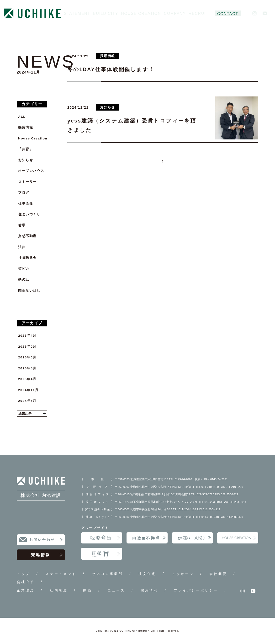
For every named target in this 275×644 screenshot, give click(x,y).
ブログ (24, 193)
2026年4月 (27, 336)
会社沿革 (26, 582)
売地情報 (47, 555)
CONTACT (228, 14)
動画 (87, 590)
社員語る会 (27, 258)
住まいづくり (29, 214)
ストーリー (27, 182)
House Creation (33, 138)
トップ (23, 574)
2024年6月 (27, 401)
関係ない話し (29, 290)
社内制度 (59, 590)
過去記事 (32, 413)
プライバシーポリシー (196, 590)
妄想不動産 (27, 236)
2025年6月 (27, 357)
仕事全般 (26, 204)
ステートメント (61, 574)
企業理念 (26, 590)
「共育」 (26, 149)
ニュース (116, 590)
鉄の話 (24, 279)
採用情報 (26, 127)
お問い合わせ (46, 540)
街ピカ (24, 269)
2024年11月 (28, 390)
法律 (22, 247)
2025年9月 (27, 347)
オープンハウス (31, 171)
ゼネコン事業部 (107, 574)
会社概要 (218, 574)
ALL (22, 117)
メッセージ (183, 574)
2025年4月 (27, 379)
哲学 (22, 225)
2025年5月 (27, 368)
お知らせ (26, 160)
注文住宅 (147, 574)
